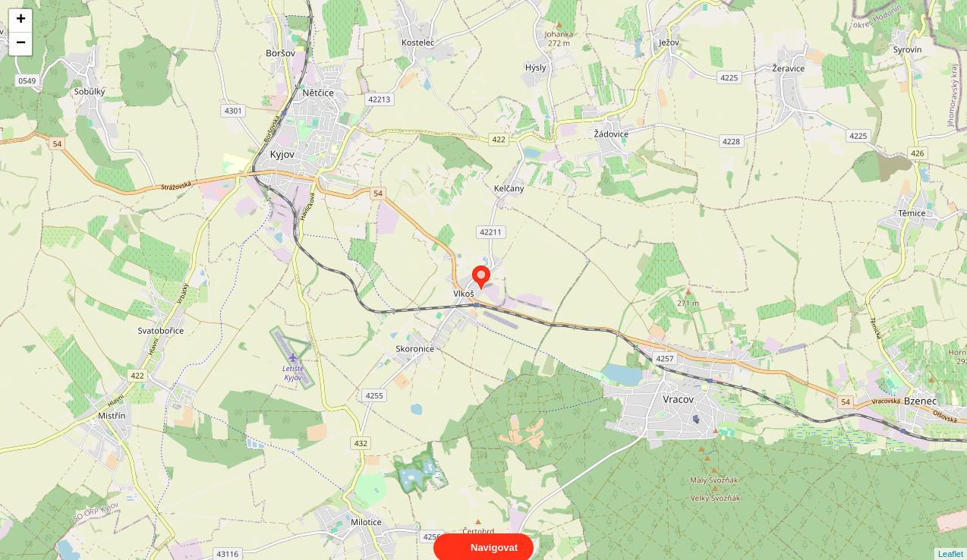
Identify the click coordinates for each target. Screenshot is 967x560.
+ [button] (21, 20)
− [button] (21, 44)
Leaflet (951, 540)
